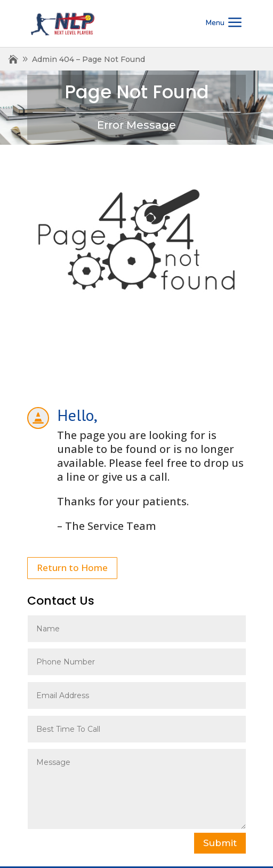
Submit (220, 843)
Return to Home (72, 568)
